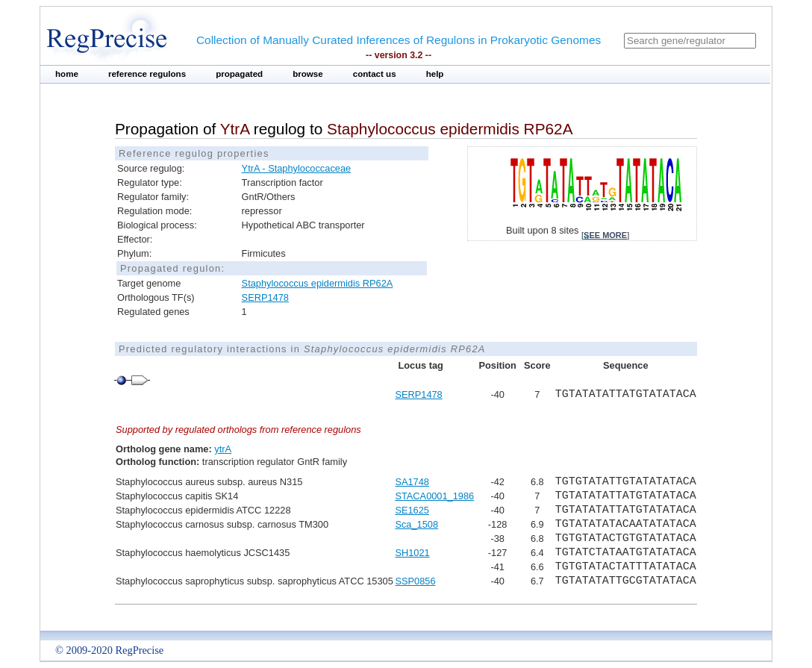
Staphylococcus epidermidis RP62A (318, 283)
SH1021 (412, 553)
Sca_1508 (416, 524)
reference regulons (147, 74)
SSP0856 (415, 581)
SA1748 (412, 482)
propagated (239, 74)
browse (308, 74)
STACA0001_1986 (434, 496)
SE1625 (412, 510)
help (435, 74)
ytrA (223, 449)
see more (605, 235)
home (67, 74)
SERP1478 (265, 297)
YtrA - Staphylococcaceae (297, 168)
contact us (375, 74)
